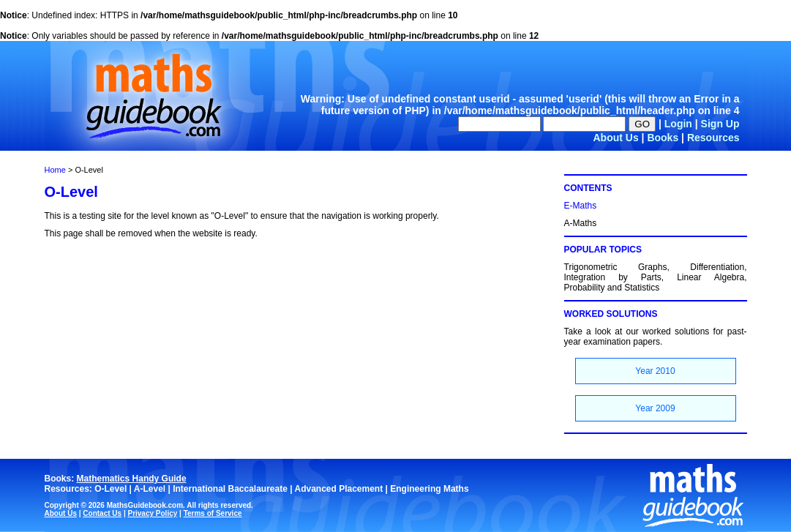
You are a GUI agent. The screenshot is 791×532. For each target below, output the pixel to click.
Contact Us (102, 513)
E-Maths (581, 206)
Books (663, 138)
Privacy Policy (152, 513)
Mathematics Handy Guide (132, 479)
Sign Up (720, 124)
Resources (713, 138)
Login (678, 124)
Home (55, 170)
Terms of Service (213, 513)
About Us (615, 138)
